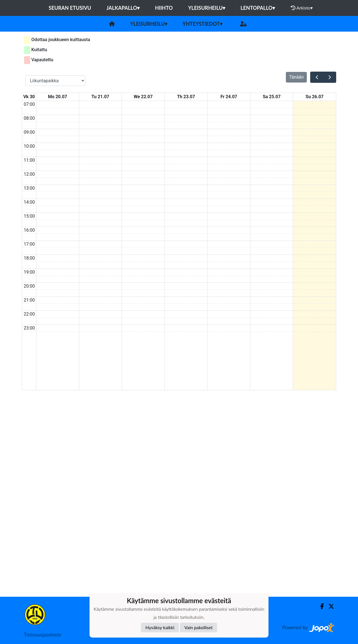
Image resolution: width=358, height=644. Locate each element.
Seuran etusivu (70, 8)
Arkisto (302, 8)
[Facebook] (320, 606)
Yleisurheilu (207, 8)
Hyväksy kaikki (160, 627)
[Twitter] (329, 606)
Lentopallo (258, 8)
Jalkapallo (123, 8)
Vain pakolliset (198, 627)
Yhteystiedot (202, 24)
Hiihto (164, 8)
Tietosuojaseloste (43, 634)
